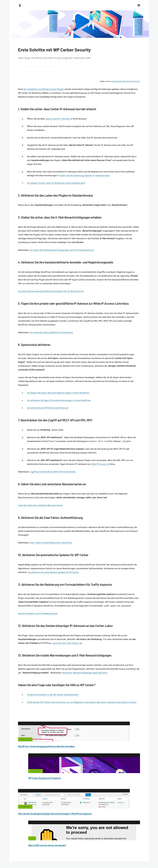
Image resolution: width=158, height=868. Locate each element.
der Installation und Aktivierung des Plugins (44, 99)
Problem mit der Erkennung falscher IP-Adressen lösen (84, 185)
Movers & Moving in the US (34, 858)
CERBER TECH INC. (20, 850)
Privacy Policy (136, 850)
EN (101, 861)
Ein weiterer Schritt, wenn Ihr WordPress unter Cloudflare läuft (56, 193)
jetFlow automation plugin (90, 861)
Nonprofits (27, 854)
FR (106, 861)
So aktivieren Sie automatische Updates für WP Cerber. (54, 582)
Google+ (79, 822)
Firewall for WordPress (97, 850)
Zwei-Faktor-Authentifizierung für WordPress (51, 552)
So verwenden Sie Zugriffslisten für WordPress (51, 342)
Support (16, 854)
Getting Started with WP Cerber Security (126, 91)
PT (118, 861)
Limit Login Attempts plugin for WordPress (55, 861)
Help (87, 787)
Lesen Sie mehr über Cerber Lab (67, 653)
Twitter (107, 822)
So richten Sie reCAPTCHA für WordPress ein (48, 417)
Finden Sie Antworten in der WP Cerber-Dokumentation (53, 704)
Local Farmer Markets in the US (59, 858)
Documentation (50, 850)
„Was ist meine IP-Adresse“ (58, 128)
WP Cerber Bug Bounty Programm (100, 756)
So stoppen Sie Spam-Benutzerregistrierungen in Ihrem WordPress (58, 402)
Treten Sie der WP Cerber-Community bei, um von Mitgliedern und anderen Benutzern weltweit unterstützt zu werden (82, 712)
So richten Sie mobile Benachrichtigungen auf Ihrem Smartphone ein (62, 260)
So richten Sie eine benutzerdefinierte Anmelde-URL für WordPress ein (51, 301)
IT (116, 861)
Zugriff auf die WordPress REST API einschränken (53, 481)
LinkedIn (135, 822)
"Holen (22, 719)
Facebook (51, 822)
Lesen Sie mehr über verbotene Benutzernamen (40, 515)
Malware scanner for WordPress (73, 850)
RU (108, 861)
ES (103, 861)
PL (113, 861)
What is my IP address (118, 850)
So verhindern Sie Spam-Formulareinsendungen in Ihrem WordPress (59, 410)
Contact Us (36, 850)
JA (120, 861)
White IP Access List (100, 474)
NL (111, 861)
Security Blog (25, 749)
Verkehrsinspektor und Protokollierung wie (38, 623)
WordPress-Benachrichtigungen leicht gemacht (85, 682)
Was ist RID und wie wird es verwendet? (102, 794)
